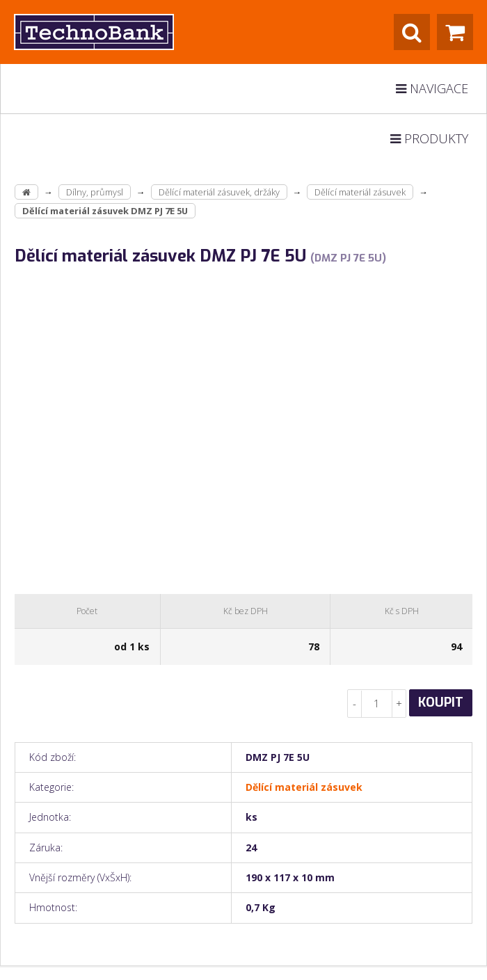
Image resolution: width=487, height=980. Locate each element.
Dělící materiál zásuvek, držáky (219, 192)
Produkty (429, 138)
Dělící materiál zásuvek (360, 192)
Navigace (432, 88)
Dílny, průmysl (95, 192)
